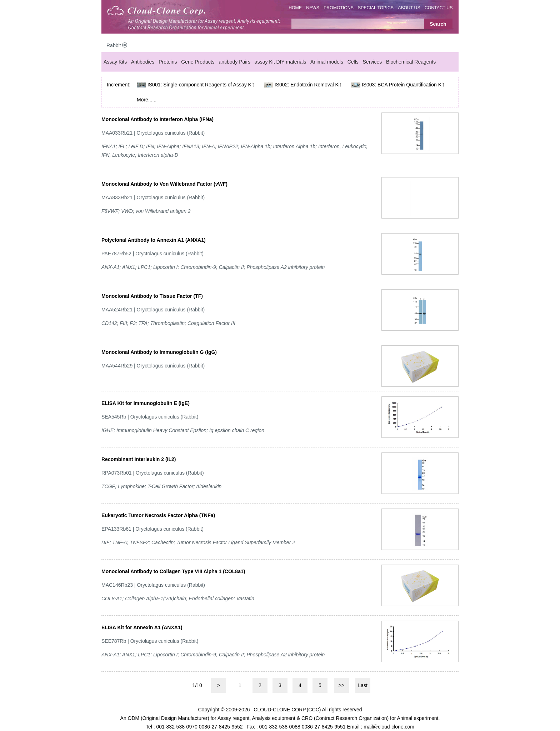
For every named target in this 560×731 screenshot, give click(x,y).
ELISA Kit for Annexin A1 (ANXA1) (142, 627)
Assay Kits (115, 62)
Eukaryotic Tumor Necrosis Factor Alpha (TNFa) (158, 515)
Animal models (327, 62)
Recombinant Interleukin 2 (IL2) (139, 459)
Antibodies (143, 62)
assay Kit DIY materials (280, 62)
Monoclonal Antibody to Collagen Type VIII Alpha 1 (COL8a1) (173, 571)
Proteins (168, 62)
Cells (353, 62)
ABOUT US (409, 8)
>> (341, 685)
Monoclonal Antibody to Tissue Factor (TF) (152, 296)
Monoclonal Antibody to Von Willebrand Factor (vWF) (164, 184)
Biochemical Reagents (411, 62)
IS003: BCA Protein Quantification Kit (403, 85)
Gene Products (198, 62)
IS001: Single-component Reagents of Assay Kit (201, 85)
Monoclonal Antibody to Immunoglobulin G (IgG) (159, 352)
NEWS (313, 8)
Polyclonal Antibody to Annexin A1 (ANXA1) (154, 240)
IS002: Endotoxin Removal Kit (308, 85)
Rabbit (117, 45)
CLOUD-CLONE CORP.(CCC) (287, 710)
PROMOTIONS (339, 8)
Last (363, 685)
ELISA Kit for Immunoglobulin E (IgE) (146, 403)
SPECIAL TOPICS (376, 8)
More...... (147, 100)
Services (372, 62)
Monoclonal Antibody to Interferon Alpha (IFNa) (157, 119)
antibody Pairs (234, 62)
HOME (295, 8)
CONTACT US (439, 8)
